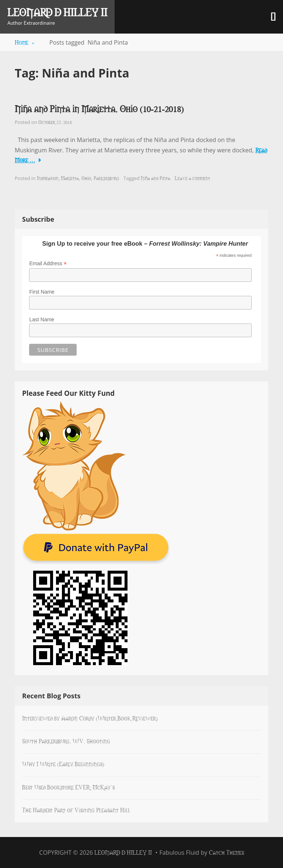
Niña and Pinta (156, 178)
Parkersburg (106, 178)
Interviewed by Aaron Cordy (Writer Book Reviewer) (90, 718)
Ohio (86, 178)
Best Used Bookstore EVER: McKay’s (68, 787)
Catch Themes (226, 852)
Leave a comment (192, 178)
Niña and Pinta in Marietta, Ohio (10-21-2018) (99, 108)
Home (25, 42)
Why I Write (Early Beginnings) (63, 764)
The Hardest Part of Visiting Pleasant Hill (76, 810)
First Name (42, 292)
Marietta (70, 178)
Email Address (48, 264)
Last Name (42, 319)
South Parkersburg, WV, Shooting (66, 741)
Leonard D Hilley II (57, 12)
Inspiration (48, 178)
